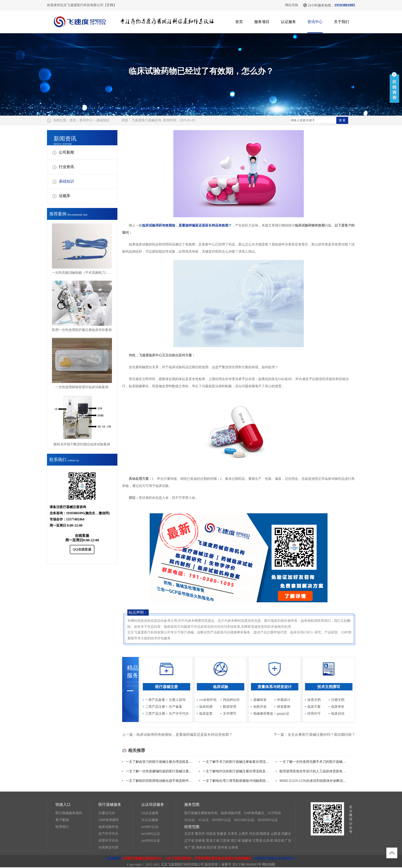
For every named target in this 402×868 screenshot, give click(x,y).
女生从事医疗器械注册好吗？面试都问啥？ (321, 735)
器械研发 (260, 700)
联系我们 (62, 827)
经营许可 (314, 714)
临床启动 (338, 714)
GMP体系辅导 (109, 820)
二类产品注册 (155, 707)
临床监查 (206, 714)
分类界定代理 (108, 847)
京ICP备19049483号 (247, 865)
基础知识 (103, 120)
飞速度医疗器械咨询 (146, 120)
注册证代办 (107, 813)
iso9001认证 (150, 827)
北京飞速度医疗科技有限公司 (182, 865)
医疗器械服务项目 (69, 813)
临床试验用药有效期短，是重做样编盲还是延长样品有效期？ (187, 225)
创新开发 (260, 707)
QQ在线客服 (82, 550)
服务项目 (262, 22)
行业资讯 (66, 167)
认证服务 (288, 22)
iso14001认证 (151, 834)
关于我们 (342, 22)
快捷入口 (63, 804)
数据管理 (230, 707)
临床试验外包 (108, 827)
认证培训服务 (153, 804)
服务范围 (192, 804)
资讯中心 (315, 22)
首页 (239, 22)
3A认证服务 (150, 813)
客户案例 (62, 820)
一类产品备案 (155, 700)
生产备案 (176, 707)
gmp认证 (283, 714)
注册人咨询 (177, 700)
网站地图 (268, 865)
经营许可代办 (108, 841)
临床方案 (314, 707)
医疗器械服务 (110, 804)
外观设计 (284, 700)
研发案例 (284, 707)
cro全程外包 (208, 700)
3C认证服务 (150, 820)
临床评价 (338, 707)
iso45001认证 (151, 841)
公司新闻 (66, 152)
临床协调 (206, 707)
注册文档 (338, 700)
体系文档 (314, 700)
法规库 (65, 196)
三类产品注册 (155, 714)
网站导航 (292, 5)
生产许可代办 (179, 714)
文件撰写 (230, 714)
